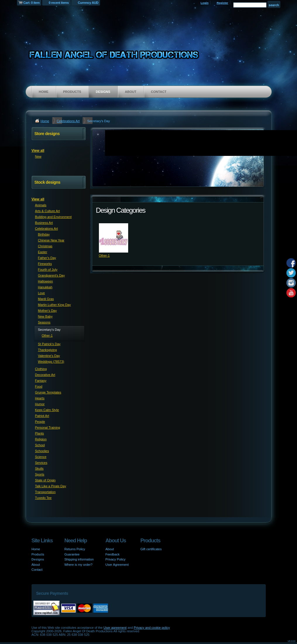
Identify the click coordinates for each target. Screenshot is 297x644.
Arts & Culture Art (48, 211)
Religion (41, 439)
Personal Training (48, 427)
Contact (159, 92)
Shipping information (79, 559)
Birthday (44, 234)
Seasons (44, 322)
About (131, 92)
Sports (40, 474)
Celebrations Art (68, 121)
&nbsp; (114, 238)
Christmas (45, 246)
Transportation (46, 492)
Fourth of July (48, 270)
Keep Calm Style (47, 410)
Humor (40, 404)
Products (72, 92)
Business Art (44, 223)
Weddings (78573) (51, 362)
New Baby (45, 316)
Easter (43, 252)
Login (205, 3)
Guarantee (72, 554)
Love (42, 293)
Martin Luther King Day (55, 305)
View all (38, 151)
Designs (103, 92)
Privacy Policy (115, 559)
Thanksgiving (48, 350)
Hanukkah (45, 287)
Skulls (39, 468)
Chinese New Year (51, 240)
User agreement (115, 628)
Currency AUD (88, 3)
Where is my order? (78, 565)
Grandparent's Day (51, 275)
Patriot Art (42, 416)
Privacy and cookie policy (152, 628)
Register (222, 3)
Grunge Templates (48, 392)
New (38, 156)
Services (41, 463)
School (40, 445)
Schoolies (42, 451)
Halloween (46, 281)
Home (44, 92)
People (40, 422)
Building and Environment (53, 217)
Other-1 (104, 255)
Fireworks (45, 264)
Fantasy (41, 381)
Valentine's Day (49, 356)
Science (41, 457)
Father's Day (47, 258)
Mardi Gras (46, 299)
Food (39, 386)
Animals (41, 205)
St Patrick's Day (49, 344)
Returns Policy (75, 549)
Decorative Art (45, 375)
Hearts (40, 398)
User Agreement (117, 565)
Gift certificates (151, 549)
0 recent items (59, 3)
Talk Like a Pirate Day (51, 486)
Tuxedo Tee (43, 498)
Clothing (41, 369)
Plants (40, 433)
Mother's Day (47, 311)
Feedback (112, 554)
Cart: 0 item (32, 3)
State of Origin (45, 480)
